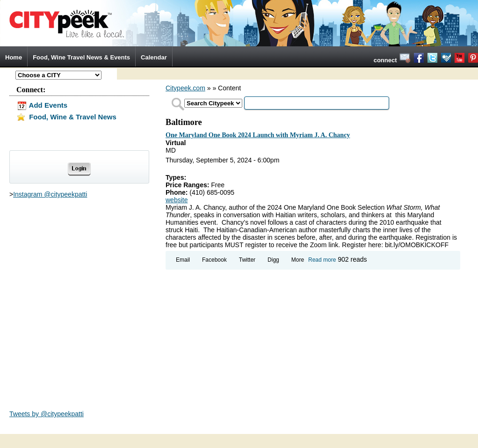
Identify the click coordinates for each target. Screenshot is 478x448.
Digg (273, 260)
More (298, 260)
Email (183, 260)
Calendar (154, 57)
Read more (322, 260)
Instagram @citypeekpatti (50, 194)
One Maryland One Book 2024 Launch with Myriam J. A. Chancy (258, 135)
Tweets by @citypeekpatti (47, 414)
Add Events (42, 105)
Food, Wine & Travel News (66, 117)
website (177, 200)
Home (14, 57)
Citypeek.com (185, 88)
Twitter (247, 260)
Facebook (214, 260)
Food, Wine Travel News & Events (81, 57)
